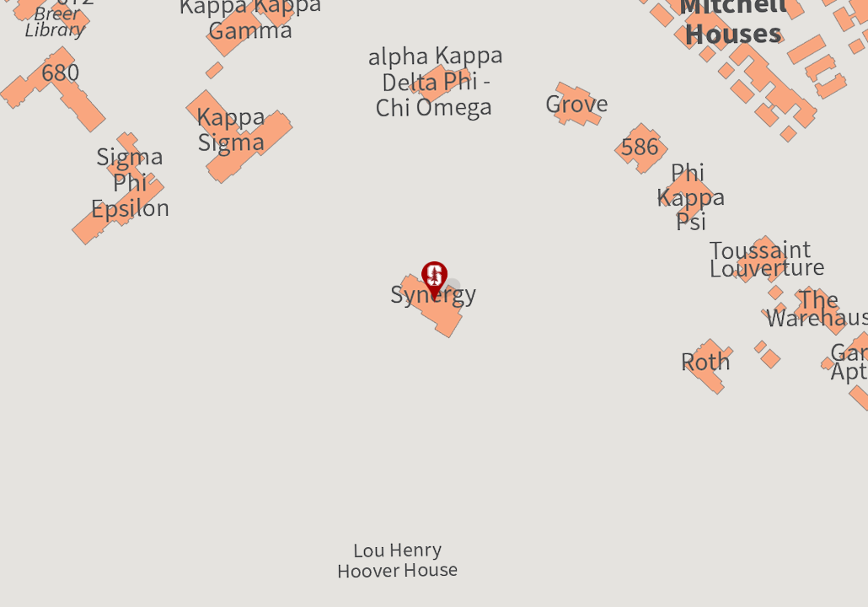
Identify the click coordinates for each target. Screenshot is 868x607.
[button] (434, 282)
